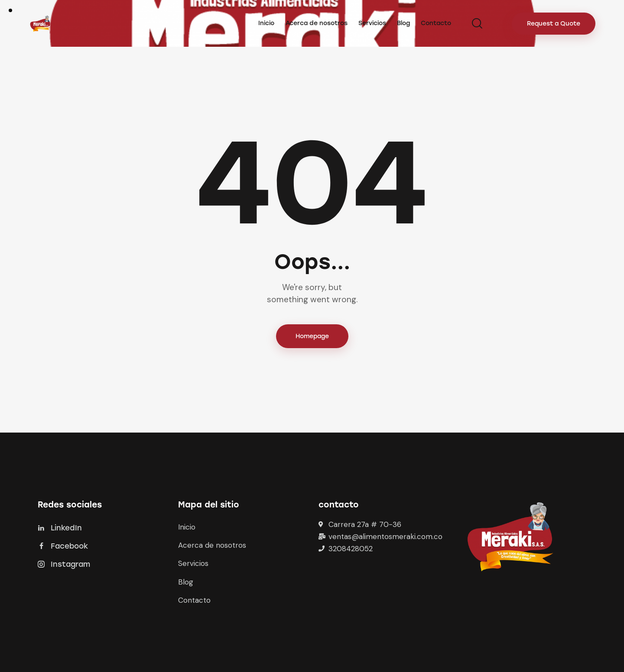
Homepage (312, 336)
